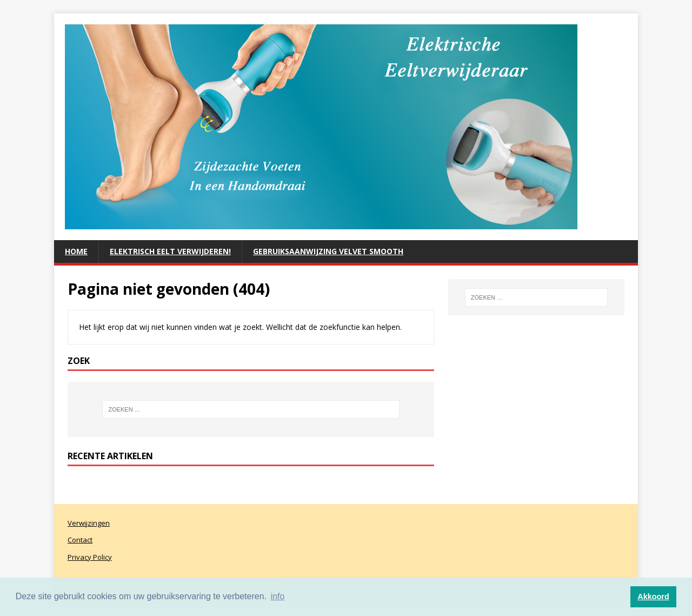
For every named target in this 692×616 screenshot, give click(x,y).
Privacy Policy (90, 557)
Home (76, 251)
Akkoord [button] (653, 597)
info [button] (278, 596)
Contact (80, 540)
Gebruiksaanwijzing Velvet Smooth (328, 251)
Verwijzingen (89, 523)
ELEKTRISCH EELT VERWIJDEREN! (170, 251)
